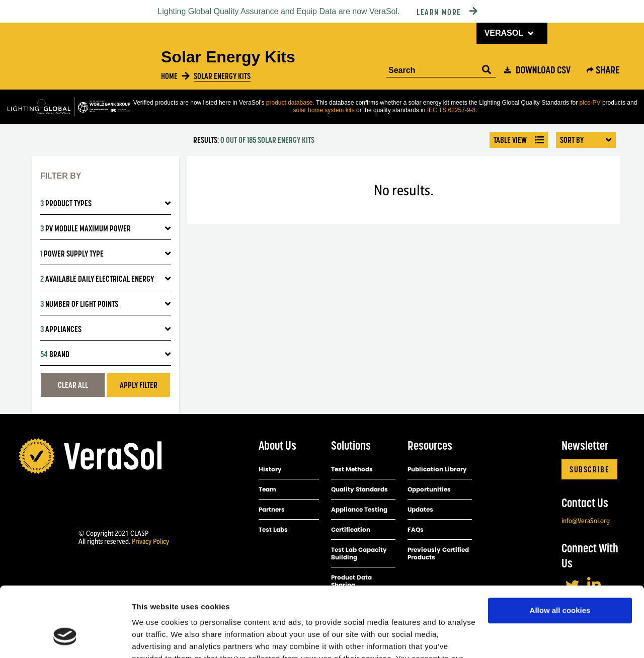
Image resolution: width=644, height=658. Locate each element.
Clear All (73, 385)
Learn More (439, 12)
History (270, 469)
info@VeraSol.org (586, 521)
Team (267, 489)
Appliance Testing (359, 509)
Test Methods (352, 469)
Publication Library (437, 469)
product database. (290, 103)
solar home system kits (325, 110)
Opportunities (429, 489)
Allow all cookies (560, 551)
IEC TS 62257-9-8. (452, 110)
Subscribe (589, 469)
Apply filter (139, 385)
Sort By (586, 140)
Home (169, 76)
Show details (155, 638)
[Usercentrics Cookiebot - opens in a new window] (65, 638)
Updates (420, 509)
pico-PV (590, 103)
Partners (272, 509)
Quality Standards (359, 489)
